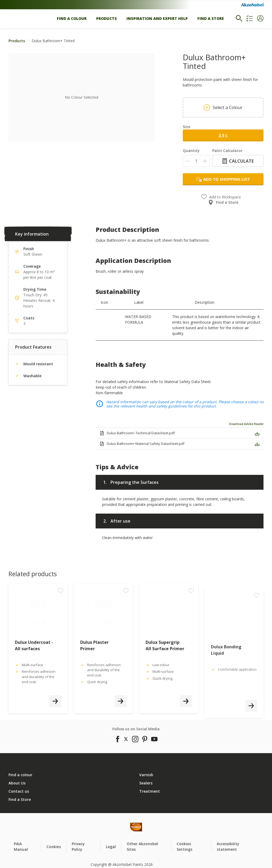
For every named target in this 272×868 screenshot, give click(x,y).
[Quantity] (196, 161)
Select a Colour (223, 107)
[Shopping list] (250, 18)
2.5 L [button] (223, 136)
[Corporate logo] (252, 5)
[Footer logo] (104, 827)
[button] (260, 18)
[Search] (239, 18)
